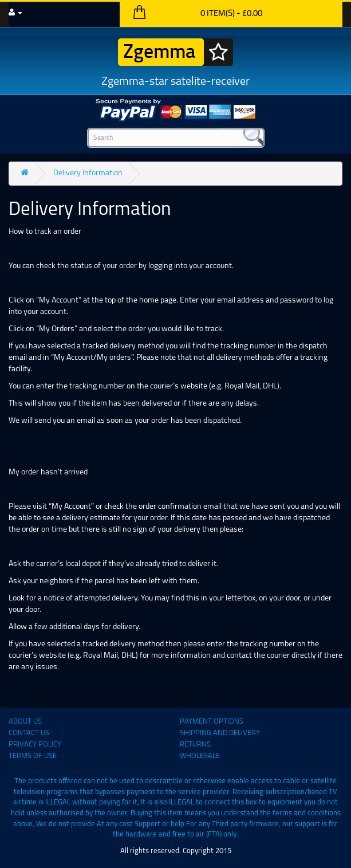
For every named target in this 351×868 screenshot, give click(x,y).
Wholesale (200, 756)
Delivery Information (88, 173)
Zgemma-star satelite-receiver (175, 63)
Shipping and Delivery (220, 733)
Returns (195, 745)
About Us (25, 722)
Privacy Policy (35, 745)
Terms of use (33, 756)
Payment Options (212, 722)
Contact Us (29, 733)
